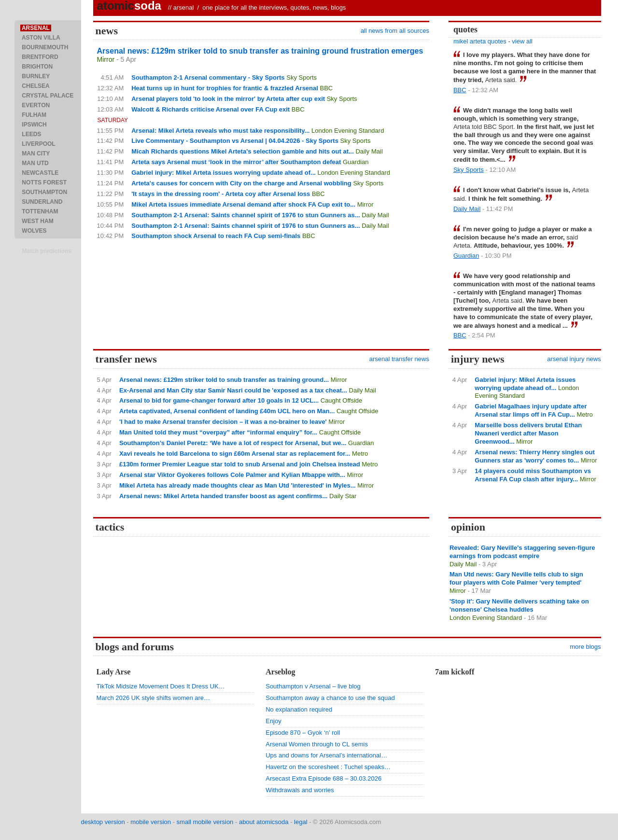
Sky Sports (302, 77)
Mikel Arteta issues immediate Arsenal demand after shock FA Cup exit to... (243, 204)
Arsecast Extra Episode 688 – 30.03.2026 (323, 778)
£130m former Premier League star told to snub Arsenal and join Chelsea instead (240, 464)
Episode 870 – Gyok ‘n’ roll (303, 733)
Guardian (356, 162)
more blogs (585, 647)
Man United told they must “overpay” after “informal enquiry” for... (218, 432)
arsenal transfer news (399, 359)
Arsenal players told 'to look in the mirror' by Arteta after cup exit (228, 99)
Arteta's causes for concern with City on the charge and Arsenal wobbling (241, 183)
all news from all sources (395, 31)
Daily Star (343, 496)
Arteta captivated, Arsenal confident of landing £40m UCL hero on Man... (227, 411)
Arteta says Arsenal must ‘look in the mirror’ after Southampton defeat (236, 162)
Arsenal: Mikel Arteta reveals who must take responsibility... (220, 131)
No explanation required (299, 709)
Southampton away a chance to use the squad (330, 698)
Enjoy (274, 721)
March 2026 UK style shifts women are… (154, 698)
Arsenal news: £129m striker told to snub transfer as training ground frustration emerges (260, 51)
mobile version (151, 822)
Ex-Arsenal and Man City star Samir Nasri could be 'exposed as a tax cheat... (233, 390)
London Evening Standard (348, 131)
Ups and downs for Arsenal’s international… (326, 755)
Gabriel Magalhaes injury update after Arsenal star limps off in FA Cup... (531, 410)
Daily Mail (369, 151)
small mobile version (205, 822)
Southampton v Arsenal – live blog (313, 686)
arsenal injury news (574, 359)
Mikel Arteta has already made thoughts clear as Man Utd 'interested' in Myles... (238, 485)
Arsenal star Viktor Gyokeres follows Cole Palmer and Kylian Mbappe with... (232, 475)
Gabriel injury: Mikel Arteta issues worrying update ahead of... (224, 173)
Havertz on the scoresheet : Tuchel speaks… (328, 767)
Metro (360, 454)
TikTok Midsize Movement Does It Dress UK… (161, 686)
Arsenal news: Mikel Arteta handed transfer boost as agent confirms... (224, 496)
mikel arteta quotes (480, 41)
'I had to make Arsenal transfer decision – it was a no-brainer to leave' (223, 422)
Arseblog (280, 672)
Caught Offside (341, 400)
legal (301, 822)
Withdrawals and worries (300, 790)
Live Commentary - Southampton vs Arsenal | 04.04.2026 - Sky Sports (235, 141)
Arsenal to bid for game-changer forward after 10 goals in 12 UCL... (219, 400)
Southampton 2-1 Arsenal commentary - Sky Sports (208, 77)
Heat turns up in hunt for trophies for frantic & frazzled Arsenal (225, 88)
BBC (327, 88)
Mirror (106, 59)
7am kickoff (455, 672)
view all (522, 41)
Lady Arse (114, 672)
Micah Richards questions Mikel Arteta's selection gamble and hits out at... (243, 151)
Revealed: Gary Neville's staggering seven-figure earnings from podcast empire (522, 552)
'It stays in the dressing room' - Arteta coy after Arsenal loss (221, 194)
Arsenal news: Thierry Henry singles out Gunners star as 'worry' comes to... (535, 456)
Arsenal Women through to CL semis (317, 744)
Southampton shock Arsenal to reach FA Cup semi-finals (216, 236)
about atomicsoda (264, 822)
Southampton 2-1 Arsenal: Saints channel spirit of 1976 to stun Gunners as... (246, 215)
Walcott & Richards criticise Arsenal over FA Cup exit (211, 109)
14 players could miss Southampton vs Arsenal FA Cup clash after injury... (533, 475)
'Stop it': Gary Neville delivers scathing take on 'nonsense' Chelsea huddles (519, 605)
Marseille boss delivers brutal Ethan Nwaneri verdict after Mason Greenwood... (528, 433)
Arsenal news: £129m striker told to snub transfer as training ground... (224, 380)
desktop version (103, 822)
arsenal (184, 7)
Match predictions (47, 251)
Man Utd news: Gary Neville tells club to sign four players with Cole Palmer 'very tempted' (516, 578)
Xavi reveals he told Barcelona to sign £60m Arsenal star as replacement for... (235, 454)
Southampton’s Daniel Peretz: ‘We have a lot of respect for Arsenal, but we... (233, 443)
